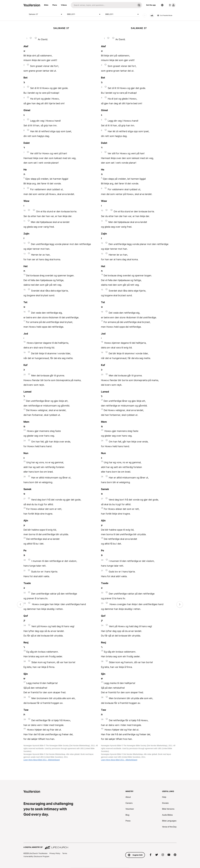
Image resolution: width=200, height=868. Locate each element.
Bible (46, 5)
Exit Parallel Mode (165, 15)
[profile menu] (172, 5)
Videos (64, 5)
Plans (55, 5)
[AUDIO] (145, 15)
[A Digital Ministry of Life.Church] (100, 846)
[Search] (103, 5)
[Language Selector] (162, 5)
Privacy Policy (55, 853)
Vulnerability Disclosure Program (36, 856)
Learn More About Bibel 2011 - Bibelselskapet (42, 760)
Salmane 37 (46, 14)
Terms (65, 853)
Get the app (151, 5)
